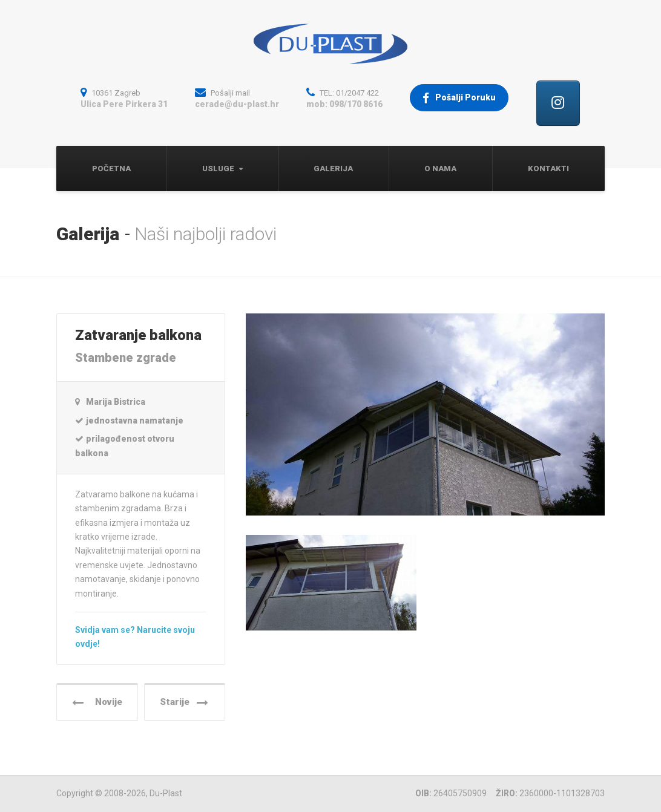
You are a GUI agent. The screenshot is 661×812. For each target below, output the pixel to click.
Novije (97, 702)
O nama (440, 169)
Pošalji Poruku (459, 98)
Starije (184, 702)
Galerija (333, 169)
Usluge (218, 169)
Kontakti (548, 169)
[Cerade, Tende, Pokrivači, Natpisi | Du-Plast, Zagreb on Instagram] (558, 103)
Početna (111, 169)
